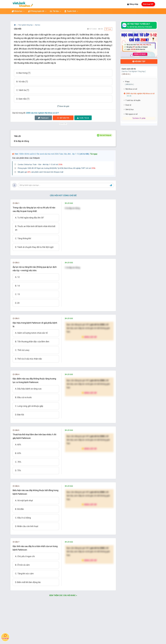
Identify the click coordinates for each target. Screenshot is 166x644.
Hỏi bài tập (139, 61)
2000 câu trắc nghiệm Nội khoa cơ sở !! (42, 113)
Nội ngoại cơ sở (132, 114)
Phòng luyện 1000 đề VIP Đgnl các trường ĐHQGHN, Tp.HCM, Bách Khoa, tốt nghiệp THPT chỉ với (57, 168)
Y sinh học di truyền (133, 100)
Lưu (108, 29)
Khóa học (18, 11)
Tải (83, 118)
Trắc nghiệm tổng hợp (26, 25)
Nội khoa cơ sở (131, 89)
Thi (63, 118)
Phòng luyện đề (37, 11)
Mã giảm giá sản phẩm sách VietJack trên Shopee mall (40, 172)
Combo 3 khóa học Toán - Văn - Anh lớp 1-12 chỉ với (40, 164)
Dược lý (128, 105)
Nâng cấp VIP (89, 337)
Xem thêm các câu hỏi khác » (63, 595)
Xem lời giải (63, 106)
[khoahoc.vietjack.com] (23, 4)
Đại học (38, 25)
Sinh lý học (130, 109)
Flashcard (43, 118)
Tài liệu (56, 11)
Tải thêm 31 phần (139, 118)
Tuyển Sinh (71, 11)
